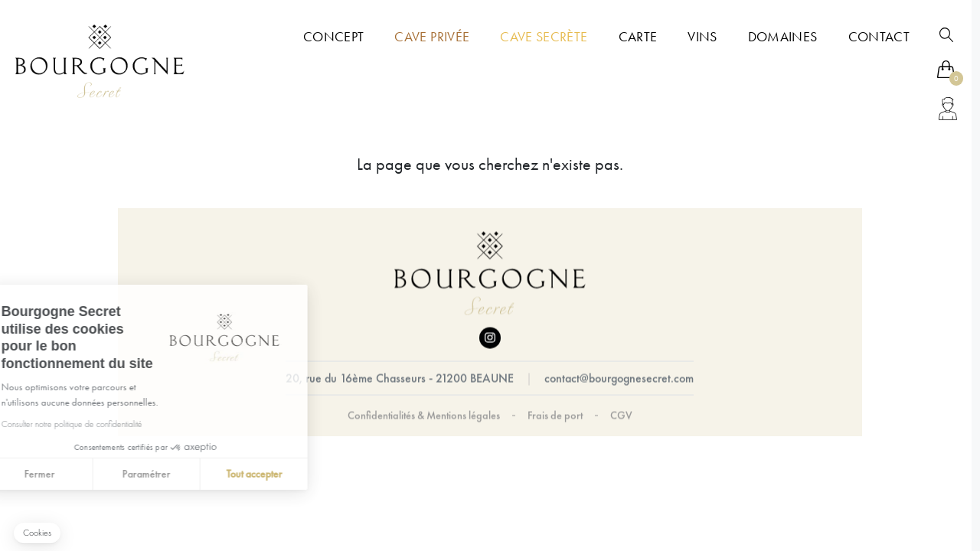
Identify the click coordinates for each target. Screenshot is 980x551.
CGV (621, 416)
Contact (879, 37)
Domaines (783, 37)
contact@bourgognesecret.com (619, 378)
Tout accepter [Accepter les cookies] (151, 474)
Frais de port (555, 416)
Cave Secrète (544, 37)
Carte (638, 37)
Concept (333, 37)
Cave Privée (432, 37)
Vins (702, 37)
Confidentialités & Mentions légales (424, 416)
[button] (37, 533)
